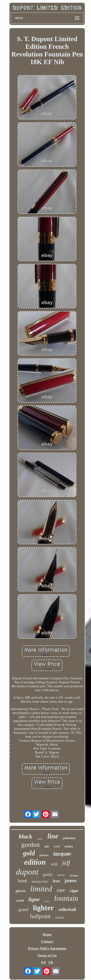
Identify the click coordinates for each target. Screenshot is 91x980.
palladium (69, 838)
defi (46, 847)
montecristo (40, 881)
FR (51, 962)
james (70, 880)
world (20, 901)
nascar (61, 875)
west (57, 846)
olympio (74, 875)
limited (41, 889)
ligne (34, 899)
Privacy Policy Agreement (47, 948)
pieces (21, 891)
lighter (43, 908)
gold (29, 853)
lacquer (62, 854)
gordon (30, 845)
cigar (74, 891)
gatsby (48, 875)
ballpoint (40, 916)
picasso (44, 855)
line (53, 836)
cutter (40, 839)
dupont (27, 872)
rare (61, 890)
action (69, 846)
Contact (47, 941)
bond (22, 881)
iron (56, 881)
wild (54, 864)
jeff (66, 863)
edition (35, 862)
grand (23, 909)
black (25, 836)
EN (43, 962)
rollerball (67, 909)
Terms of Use (47, 955)
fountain (66, 898)
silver (47, 901)
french (60, 917)
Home (47, 934)
